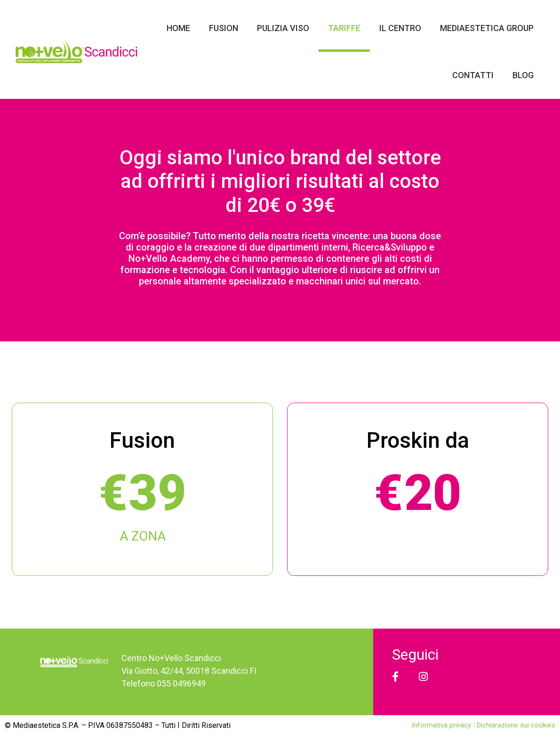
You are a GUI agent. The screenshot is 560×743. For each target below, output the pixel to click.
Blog (523, 75)
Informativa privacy (442, 725)
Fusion (224, 28)
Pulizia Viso (283, 28)
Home (178, 28)
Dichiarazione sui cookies (516, 725)
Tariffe (344, 28)
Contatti (473, 75)
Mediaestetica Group (487, 28)
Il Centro (400, 28)
